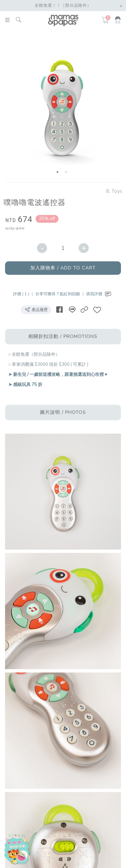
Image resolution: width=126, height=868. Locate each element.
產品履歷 (36, 309)
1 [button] (57, 172)
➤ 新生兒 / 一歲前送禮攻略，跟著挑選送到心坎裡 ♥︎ (58, 375)
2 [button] (66, 172)
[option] (62, 107)
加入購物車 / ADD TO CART (63, 268)
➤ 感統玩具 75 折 (25, 385)
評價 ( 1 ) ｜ (24, 294)
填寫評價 (99, 294)
